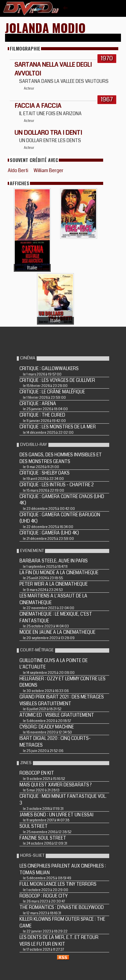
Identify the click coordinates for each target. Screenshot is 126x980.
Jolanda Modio (45, 27)
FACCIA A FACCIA (38, 106)
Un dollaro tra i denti (48, 133)
